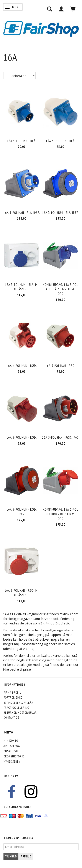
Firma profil (12, 693)
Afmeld (26, 856)
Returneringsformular (20, 713)
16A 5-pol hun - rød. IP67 (22, 512)
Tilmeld (11, 856)
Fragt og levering (16, 708)
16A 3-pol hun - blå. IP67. (60, 213)
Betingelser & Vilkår (18, 703)
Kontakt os (11, 718)
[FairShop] (41, 28)
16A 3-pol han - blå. (22, 141)
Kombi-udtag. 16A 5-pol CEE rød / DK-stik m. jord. (61, 514)
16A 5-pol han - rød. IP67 (60, 437)
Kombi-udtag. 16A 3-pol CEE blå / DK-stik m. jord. (61, 289)
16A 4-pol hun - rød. (22, 366)
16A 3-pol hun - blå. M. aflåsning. (22, 287)
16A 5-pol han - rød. (60, 366)
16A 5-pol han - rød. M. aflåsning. (22, 593)
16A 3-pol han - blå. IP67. (22, 213)
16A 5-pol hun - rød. (22, 437)
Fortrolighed (13, 698)
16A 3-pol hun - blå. (61, 141)
